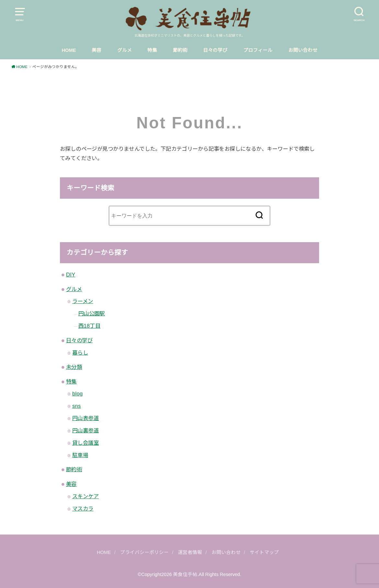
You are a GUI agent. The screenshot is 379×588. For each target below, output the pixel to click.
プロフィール (258, 50)
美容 (97, 50)
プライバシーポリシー (144, 552)
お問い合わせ (303, 50)
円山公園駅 (92, 313)
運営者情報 (190, 552)
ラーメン (83, 301)
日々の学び (215, 50)
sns (77, 406)
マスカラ (83, 509)
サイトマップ (264, 552)
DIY (71, 275)
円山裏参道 (86, 430)
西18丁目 (89, 326)
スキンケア (86, 496)
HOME (69, 50)
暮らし (80, 353)
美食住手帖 (185, 574)
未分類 (74, 367)
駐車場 (80, 455)
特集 (152, 50)
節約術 (180, 50)
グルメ (125, 50)
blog (78, 394)
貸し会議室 (86, 443)
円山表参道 (86, 418)
